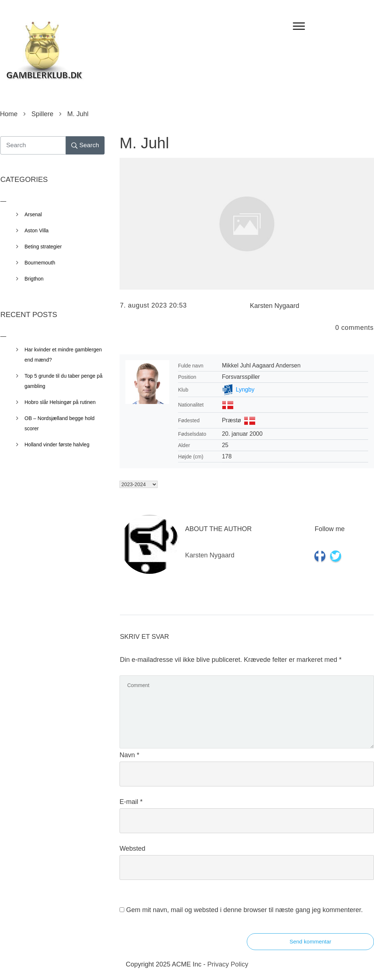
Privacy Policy (228, 964)
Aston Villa (37, 230)
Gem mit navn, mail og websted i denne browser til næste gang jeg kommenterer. (244, 910)
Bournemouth (40, 263)
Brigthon (34, 279)
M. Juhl (144, 143)
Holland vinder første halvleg (57, 445)
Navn (129, 755)
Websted (133, 849)
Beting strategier (43, 247)
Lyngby (245, 390)
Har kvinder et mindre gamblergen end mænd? (63, 355)
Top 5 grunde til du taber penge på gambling (63, 381)
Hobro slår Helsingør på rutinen (60, 402)
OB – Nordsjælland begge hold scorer (59, 423)
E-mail (131, 802)
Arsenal (33, 214)
